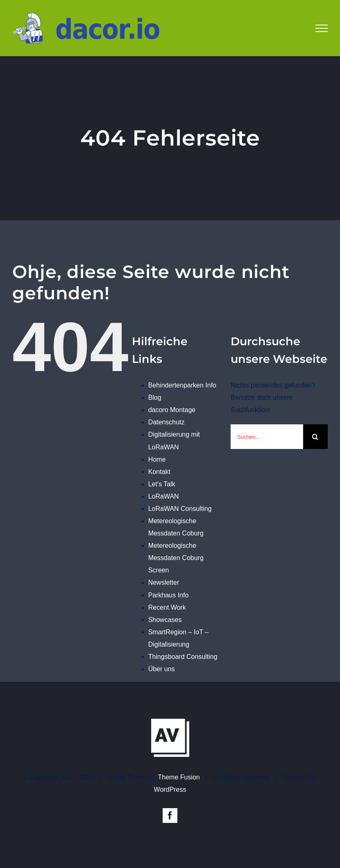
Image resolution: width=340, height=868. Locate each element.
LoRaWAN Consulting (180, 509)
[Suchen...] (267, 437)
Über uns (162, 669)
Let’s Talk (162, 484)
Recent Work (167, 607)
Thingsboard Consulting (183, 657)
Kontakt (159, 472)
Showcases (165, 620)
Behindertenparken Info (182, 385)
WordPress (170, 789)
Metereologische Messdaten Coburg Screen (176, 558)
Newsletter (164, 582)
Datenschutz (167, 422)
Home (157, 459)
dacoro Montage (172, 410)
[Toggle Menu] (322, 28)
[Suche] (315, 437)
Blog (155, 398)
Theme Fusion (179, 777)
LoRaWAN (164, 496)
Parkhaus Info (169, 595)
